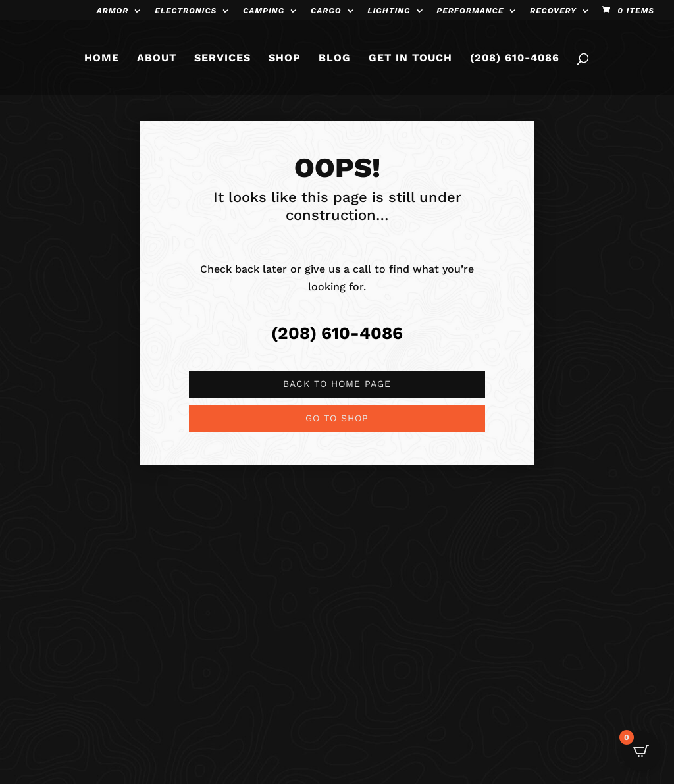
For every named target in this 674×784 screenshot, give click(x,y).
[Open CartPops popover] (641, 751)
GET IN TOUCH (410, 59)
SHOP (285, 59)
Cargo (326, 11)
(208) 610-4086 (515, 59)
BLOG (335, 59)
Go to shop (337, 418)
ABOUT (157, 59)
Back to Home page (337, 384)
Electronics (186, 11)
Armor (113, 11)
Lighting (389, 11)
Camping (264, 11)
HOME (102, 59)
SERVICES (222, 59)
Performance (470, 11)
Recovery (553, 11)
